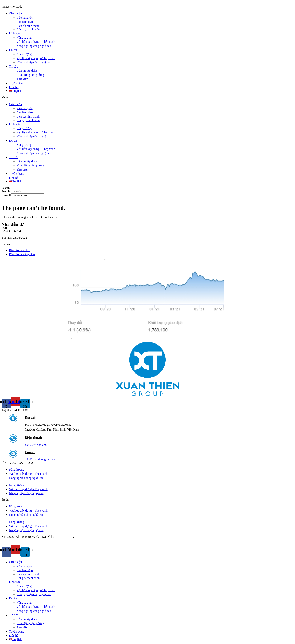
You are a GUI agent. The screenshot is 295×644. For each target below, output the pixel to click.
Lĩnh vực (15, 33)
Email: (30, 452)
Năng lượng (24, 38)
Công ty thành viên (28, 29)
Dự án (13, 50)
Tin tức (14, 66)
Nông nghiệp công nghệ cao (34, 46)
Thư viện (22, 79)
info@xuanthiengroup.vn (40, 459)
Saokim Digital (64, 537)
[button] (147, 97)
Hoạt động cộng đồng (30, 75)
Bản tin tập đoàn (27, 71)
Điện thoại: (33, 438)
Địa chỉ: (30, 417)
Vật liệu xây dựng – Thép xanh (36, 42)
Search (6, 191)
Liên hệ (14, 87)
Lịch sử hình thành (28, 26)
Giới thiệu (15, 13)
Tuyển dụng (17, 83)
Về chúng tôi (25, 18)
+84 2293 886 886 (36, 445)
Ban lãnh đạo (25, 22)
